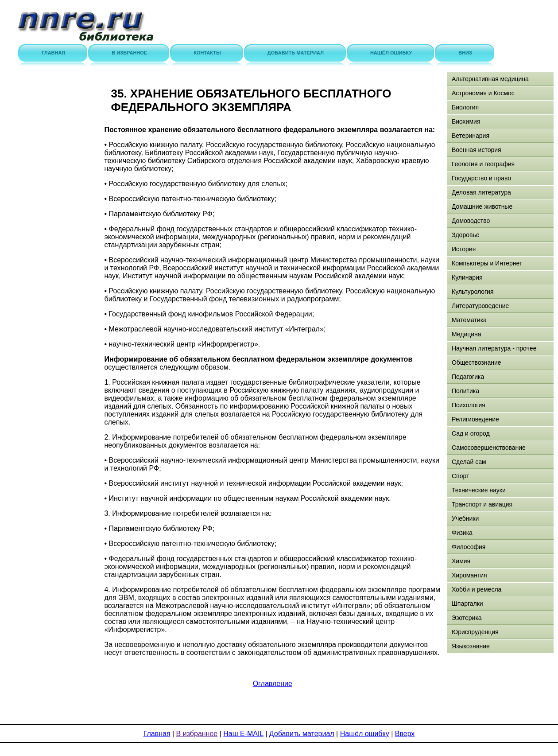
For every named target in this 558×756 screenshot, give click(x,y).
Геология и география (483, 164)
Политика (465, 391)
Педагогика (468, 377)
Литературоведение (480, 306)
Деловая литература (481, 192)
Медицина (467, 334)
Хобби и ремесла (477, 589)
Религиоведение (475, 419)
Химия (461, 561)
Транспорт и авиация (482, 504)
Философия (469, 547)
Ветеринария (471, 136)
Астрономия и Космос (483, 93)
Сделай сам (469, 462)
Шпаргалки (467, 604)
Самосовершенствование (489, 448)
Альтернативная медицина (490, 79)
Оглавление (273, 684)
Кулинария (467, 277)
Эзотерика (467, 618)
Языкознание (471, 646)
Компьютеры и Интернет (487, 263)
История (464, 249)
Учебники (465, 518)
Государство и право (481, 178)
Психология (469, 405)
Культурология (473, 292)
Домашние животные (482, 207)
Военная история (477, 150)
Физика (462, 533)
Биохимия (466, 121)
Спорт (460, 476)
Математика (469, 320)
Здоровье (466, 235)
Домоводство (471, 221)
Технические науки (479, 490)
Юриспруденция (475, 632)
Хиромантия (469, 575)
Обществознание (477, 362)
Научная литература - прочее (494, 348)
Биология (465, 107)
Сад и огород (471, 433)
